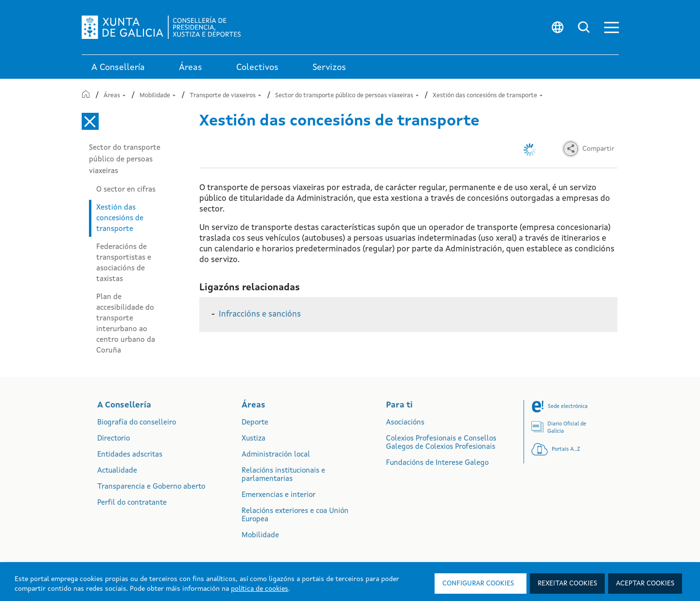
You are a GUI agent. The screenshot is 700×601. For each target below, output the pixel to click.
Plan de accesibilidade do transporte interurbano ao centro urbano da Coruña (126, 324)
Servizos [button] (329, 68)
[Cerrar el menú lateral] (90, 121)
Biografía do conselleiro (137, 423)
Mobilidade (157, 96)
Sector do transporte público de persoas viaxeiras (347, 96)
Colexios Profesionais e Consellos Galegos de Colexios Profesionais (441, 443)
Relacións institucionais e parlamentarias (283, 475)
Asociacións (405, 423)
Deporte (255, 423)
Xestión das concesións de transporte (488, 96)
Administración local (276, 455)
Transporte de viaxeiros (225, 96)
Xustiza (254, 439)
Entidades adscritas (130, 455)
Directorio (114, 439)
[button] (612, 27)
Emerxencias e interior (279, 495)
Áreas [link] (191, 68)
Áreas (114, 96)
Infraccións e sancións (260, 314)
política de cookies (260, 589)
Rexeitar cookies (567, 583)
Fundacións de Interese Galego (437, 463)
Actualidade (117, 471)
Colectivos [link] (257, 68)
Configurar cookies (478, 583)
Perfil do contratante (132, 503)
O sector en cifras (126, 190)
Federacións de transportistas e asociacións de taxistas (124, 263)
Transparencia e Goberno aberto (151, 487)
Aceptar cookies (645, 583)
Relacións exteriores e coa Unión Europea (295, 515)
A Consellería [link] (118, 68)
